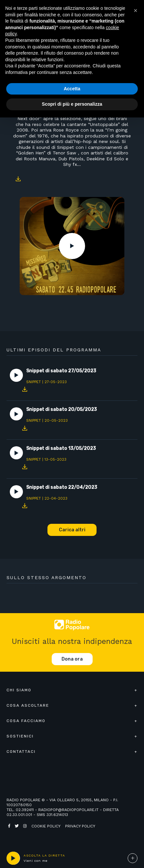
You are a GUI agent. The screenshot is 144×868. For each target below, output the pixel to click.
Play (72, 246)
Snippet (34, 382)
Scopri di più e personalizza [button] (72, 104)
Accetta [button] (72, 89)
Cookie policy (46, 826)
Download (18, 179)
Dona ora (72, 659)
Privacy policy (80, 826)
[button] (135, 10)
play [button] (13, 858)
